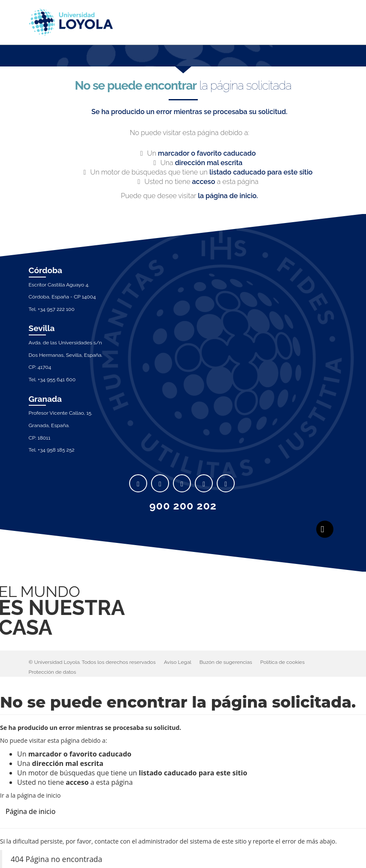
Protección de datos (53, 672)
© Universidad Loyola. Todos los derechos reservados (92, 662)
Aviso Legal (178, 662)
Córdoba (46, 270)
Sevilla (42, 328)
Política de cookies (283, 662)
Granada (45, 399)
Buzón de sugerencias (226, 662)
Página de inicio (30, 811)
